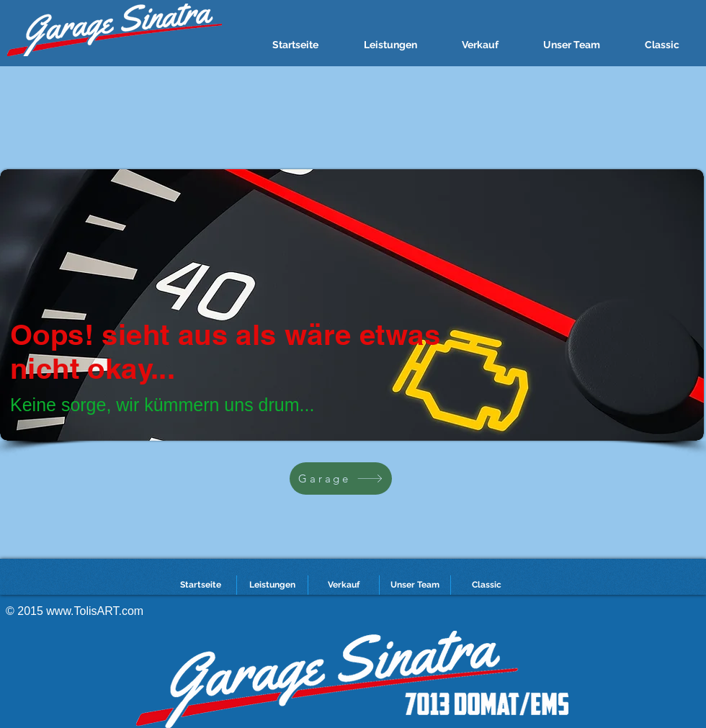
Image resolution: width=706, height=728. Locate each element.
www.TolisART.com (95, 611)
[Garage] (341, 478)
